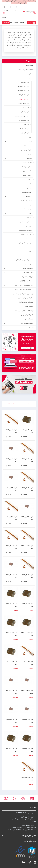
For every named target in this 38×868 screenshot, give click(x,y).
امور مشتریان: (26, 813)
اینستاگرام (35, 863)
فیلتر (28, 404)
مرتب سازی (10, 404)
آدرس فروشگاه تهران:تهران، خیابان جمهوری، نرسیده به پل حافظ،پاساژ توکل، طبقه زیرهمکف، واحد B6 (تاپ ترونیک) (22, 828)
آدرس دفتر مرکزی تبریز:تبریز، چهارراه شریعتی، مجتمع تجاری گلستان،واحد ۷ (24, 819)
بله (24, 863)
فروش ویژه (6, 23)
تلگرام (29, 863)
